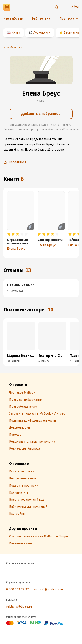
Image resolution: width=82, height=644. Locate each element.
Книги (16, 33)
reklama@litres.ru (19, 607)
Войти (74, 7)
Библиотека (41, 19)
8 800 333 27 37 (17, 589)
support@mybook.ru (48, 589)
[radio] (9, 234)
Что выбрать (13, 19)
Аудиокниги (42, 33)
